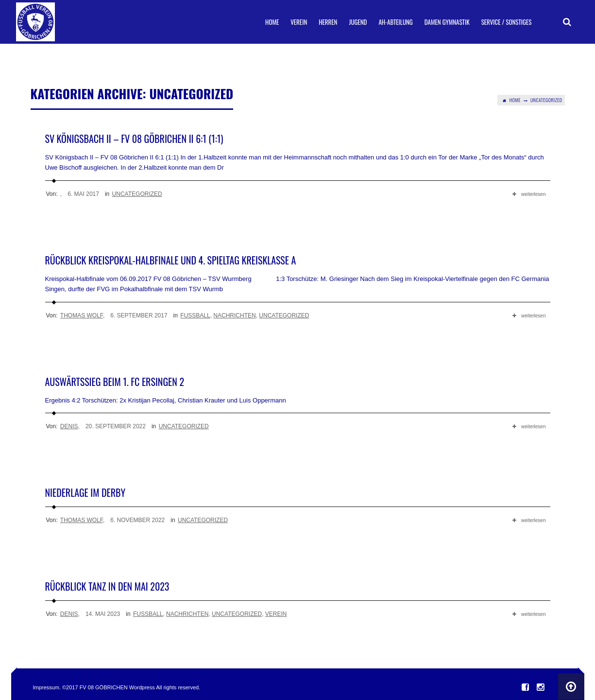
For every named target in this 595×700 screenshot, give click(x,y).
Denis (69, 426)
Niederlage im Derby (85, 492)
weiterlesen (529, 194)
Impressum (46, 687)
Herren (328, 22)
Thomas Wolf (82, 315)
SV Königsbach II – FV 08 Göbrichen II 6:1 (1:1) (134, 139)
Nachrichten (234, 315)
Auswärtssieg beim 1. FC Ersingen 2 (115, 382)
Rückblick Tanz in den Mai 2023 (107, 586)
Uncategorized (137, 194)
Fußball (195, 315)
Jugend (358, 22)
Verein (299, 22)
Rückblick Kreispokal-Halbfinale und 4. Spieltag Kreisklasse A (171, 260)
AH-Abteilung (395, 22)
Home (272, 22)
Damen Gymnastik (447, 22)
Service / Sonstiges (507, 22)
